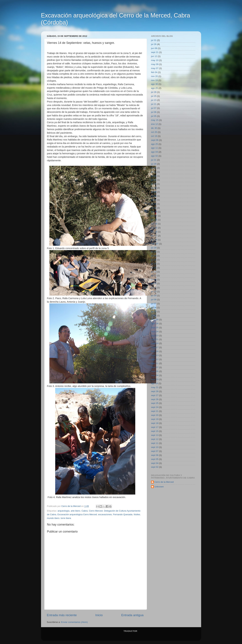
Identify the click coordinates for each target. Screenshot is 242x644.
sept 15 (155, 431)
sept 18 (155, 423)
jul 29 (154, 164)
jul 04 (154, 200)
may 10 (155, 60)
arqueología (63, 511)
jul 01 (154, 208)
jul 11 (154, 288)
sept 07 (155, 367)
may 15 (155, 120)
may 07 (155, 68)
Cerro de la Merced (164, 482)
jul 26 (154, 44)
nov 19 (155, 80)
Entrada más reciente (62, 615)
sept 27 (155, 395)
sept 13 (155, 355)
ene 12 (155, 124)
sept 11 (155, 363)
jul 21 (154, 104)
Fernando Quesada (123, 514)
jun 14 (154, 240)
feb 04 (154, 72)
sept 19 (155, 343)
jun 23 (154, 224)
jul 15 (154, 184)
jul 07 (154, 108)
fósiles (137, 514)
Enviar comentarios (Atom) (74, 622)
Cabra (85, 511)
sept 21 (155, 52)
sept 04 (155, 375)
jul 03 (154, 312)
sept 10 (155, 447)
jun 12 (154, 56)
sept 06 (155, 140)
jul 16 (154, 180)
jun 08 (154, 48)
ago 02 (155, 156)
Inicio (99, 615)
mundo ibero (53, 518)
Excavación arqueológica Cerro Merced (77, 514)
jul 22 (154, 168)
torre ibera (66, 518)
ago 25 (155, 88)
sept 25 (155, 327)
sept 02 (155, 467)
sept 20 (155, 415)
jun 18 (154, 232)
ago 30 (155, 84)
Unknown (159, 487)
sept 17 (155, 347)
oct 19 (154, 136)
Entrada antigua (132, 615)
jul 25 (154, 96)
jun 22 (154, 228)
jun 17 (154, 236)
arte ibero (75, 511)
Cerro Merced (96, 511)
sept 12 (155, 359)
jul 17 (154, 276)
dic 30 (154, 128)
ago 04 (155, 152)
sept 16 (155, 351)
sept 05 (155, 371)
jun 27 (154, 216)
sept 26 (155, 323)
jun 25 (154, 220)
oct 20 (154, 132)
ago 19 (155, 383)
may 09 (155, 64)
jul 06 (154, 112)
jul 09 (154, 192)
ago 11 (155, 148)
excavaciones (105, 514)
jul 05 (154, 116)
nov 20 (155, 76)
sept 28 (155, 320)
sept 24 (155, 331)
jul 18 (154, 176)
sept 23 (155, 335)
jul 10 (154, 188)
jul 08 (154, 300)
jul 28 (154, 92)
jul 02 (154, 204)
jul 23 (154, 100)
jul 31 (154, 40)
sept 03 (155, 379)
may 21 (155, 387)
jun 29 (154, 212)
